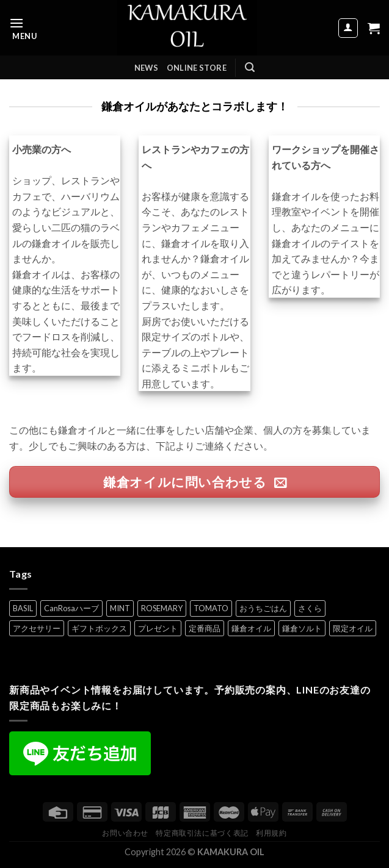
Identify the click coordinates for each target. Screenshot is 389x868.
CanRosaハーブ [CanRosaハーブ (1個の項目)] (71, 608)
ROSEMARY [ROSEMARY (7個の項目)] (162, 608)
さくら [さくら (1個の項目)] (310, 608)
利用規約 (271, 833)
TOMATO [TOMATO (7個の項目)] (211, 608)
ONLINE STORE (197, 68)
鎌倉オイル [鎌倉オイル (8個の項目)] (251, 628)
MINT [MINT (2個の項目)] (120, 608)
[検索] (250, 67)
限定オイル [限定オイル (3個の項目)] (353, 628)
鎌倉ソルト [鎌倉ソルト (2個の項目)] (302, 628)
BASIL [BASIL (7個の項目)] (23, 608)
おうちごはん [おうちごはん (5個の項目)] (263, 608)
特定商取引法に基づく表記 (202, 833)
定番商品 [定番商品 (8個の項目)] (205, 628)
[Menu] (23, 28)
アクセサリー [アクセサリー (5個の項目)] (37, 628)
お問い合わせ (125, 833)
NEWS (146, 68)
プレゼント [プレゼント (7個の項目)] (158, 628)
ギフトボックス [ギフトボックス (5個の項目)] (99, 628)
